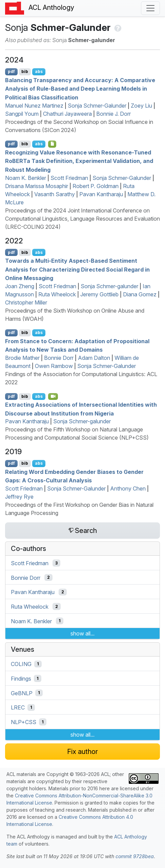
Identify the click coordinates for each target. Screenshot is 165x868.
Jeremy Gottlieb (99, 294)
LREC (18, 707)
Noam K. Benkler (26, 178)
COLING (21, 664)
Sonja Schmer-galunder (109, 286)
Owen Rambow (54, 366)
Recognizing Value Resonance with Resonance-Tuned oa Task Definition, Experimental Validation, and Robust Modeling (79, 161)
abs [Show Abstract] (39, 71)
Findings (21, 679)
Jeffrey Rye (19, 497)
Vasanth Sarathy (55, 194)
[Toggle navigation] (150, 8)
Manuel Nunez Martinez (34, 106)
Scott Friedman (69, 178)
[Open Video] (53, 396)
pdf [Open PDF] (11, 71)
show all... (82, 633)
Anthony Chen (128, 488)
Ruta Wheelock (57, 294)
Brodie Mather (22, 358)
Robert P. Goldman (96, 186)
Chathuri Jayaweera (67, 114)
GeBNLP (22, 693)
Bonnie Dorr (59, 358)
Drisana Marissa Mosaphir (37, 186)
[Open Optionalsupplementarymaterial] (52, 144)
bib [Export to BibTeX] (25, 71)
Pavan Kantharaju (101, 194)
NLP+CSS (24, 722)
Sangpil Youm (22, 114)
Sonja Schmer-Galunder (97, 106)
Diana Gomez (140, 294)
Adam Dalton (94, 358)
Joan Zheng (20, 286)
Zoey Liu (141, 106)
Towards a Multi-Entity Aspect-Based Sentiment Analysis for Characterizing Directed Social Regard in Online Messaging (77, 269)
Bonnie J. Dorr (114, 114)
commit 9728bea (135, 856)
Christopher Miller (26, 302)
